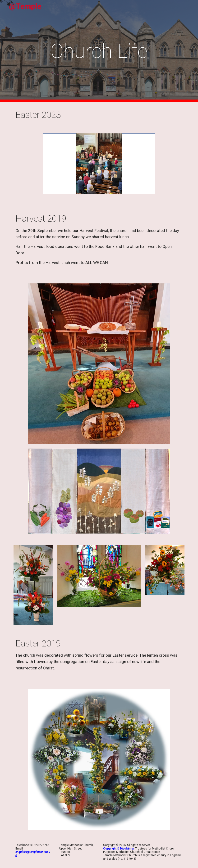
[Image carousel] (99, 167)
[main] (99, 51)
